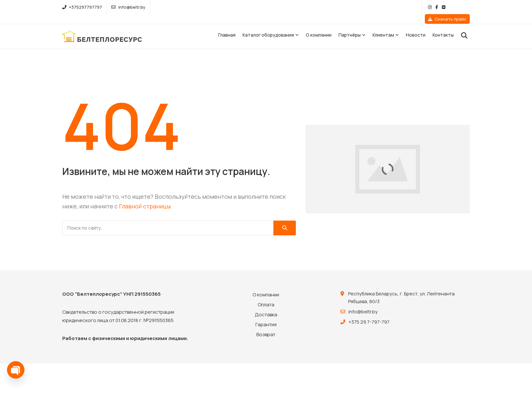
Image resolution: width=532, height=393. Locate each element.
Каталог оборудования (268, 25)
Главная (227, 25)
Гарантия (266, 315)
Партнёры (350, 25)
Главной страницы (145, 197)
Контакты (443, 25)
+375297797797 (82, 7)
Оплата (266, 295)
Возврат (266, 325)
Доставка (266, 305)
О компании (319, 25)
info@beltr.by (128, 7)
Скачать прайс (447, 7)
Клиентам (383, 25)
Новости (416, 25)
